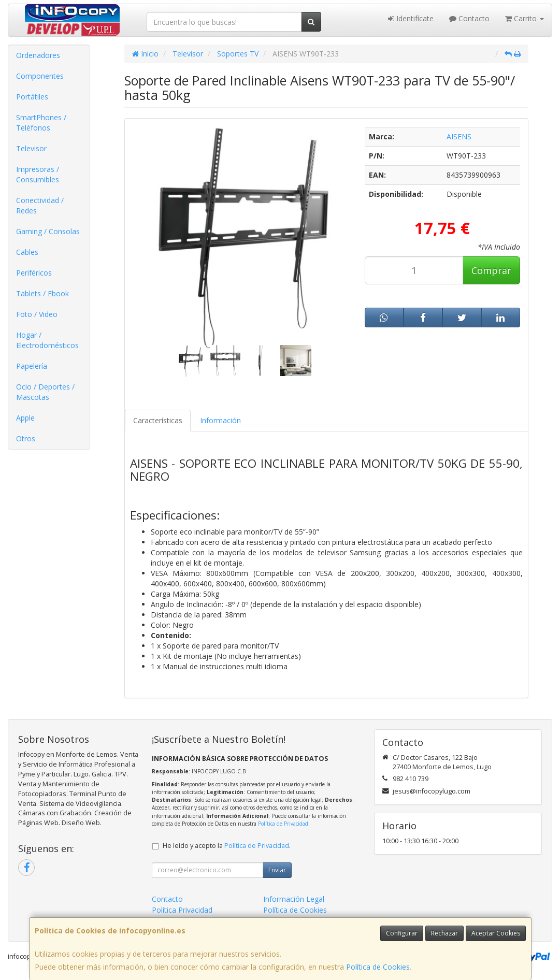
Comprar (491, 270)
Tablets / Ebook (42, 293)
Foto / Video (37, 314)
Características (158, 420)
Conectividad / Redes (40, 205)
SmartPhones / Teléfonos (41, 122)
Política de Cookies (378, 967)
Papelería (32, 366)
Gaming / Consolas (48, 231)
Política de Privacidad (283, 824)
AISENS (459, 136)
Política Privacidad (182, 910)
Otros (26, 438)
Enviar (277, 870)
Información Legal (294, 899)
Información (220, 420)
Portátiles (32, 97)
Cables (27, 252)
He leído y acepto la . (227, 846)
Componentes (40, 76)
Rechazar (444, 933)
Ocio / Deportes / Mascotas (45, 392)
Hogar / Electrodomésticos (47, 340)
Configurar (402, 933)
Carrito (525, 18)
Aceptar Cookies (496, 933)
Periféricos (34, 273)
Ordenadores (38, 55)
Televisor (31, 148)
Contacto (469, 18)
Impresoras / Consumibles (38, 174)
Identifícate (411, 18)
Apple (25, 418)
